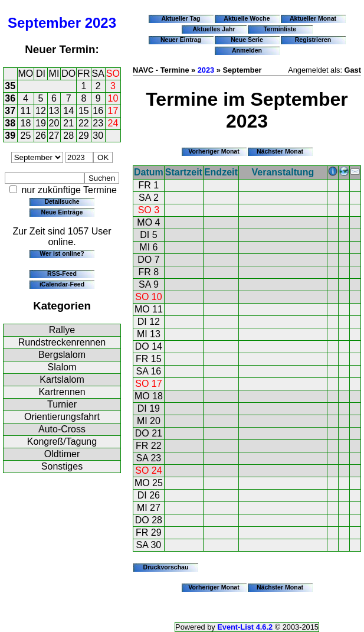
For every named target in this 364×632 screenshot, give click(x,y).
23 (98, 123)
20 (54, 123)
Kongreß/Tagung (62, 442)
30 (98, 136)
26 (41, 136)
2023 (101, 23)
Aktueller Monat (313, 18)
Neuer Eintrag (181, 40)
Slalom (62, 367)
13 (54, 111)
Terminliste (280, 29)
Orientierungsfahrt (62, 417)
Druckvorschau (166, 567)
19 (41, 123)
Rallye (62, 330)
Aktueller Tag (181, 18)
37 (10, 111)
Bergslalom (62, 355)
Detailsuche (62, 201)
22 (84, 123)
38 (10, 123)
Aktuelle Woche (247, 18)
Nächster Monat (280, 151)
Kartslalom (62, 379)
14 (68, 111)
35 (10, 86)
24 (113, 123)
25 (26, 136)
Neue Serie (247, 40)
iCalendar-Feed (62, 284)
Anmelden (247, 50)
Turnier (62, 404)
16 (98, 111)
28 (68, 136)
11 (26, 111)
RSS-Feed (62, 273)
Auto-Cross (62, 429)
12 (41, 111)
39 (10, 136)
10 (113, 98)
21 (68, 123)
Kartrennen (62, 392)
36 (10, 98)
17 (113, 111)
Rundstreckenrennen (62, 342)
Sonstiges (62, 466)
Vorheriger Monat (214, 151)
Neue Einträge (62, 212)
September (44, 23)
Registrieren (313, 40)
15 (84, 111)
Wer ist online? (62, 253)
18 (26, 123)
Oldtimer (62, 454)
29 (84, 136)
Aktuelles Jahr (214, 29)
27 (54, 136)
